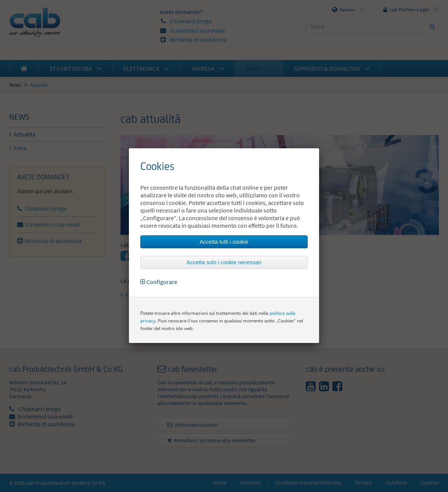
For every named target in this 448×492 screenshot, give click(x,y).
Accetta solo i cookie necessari (224, 262)
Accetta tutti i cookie (224, 242)
